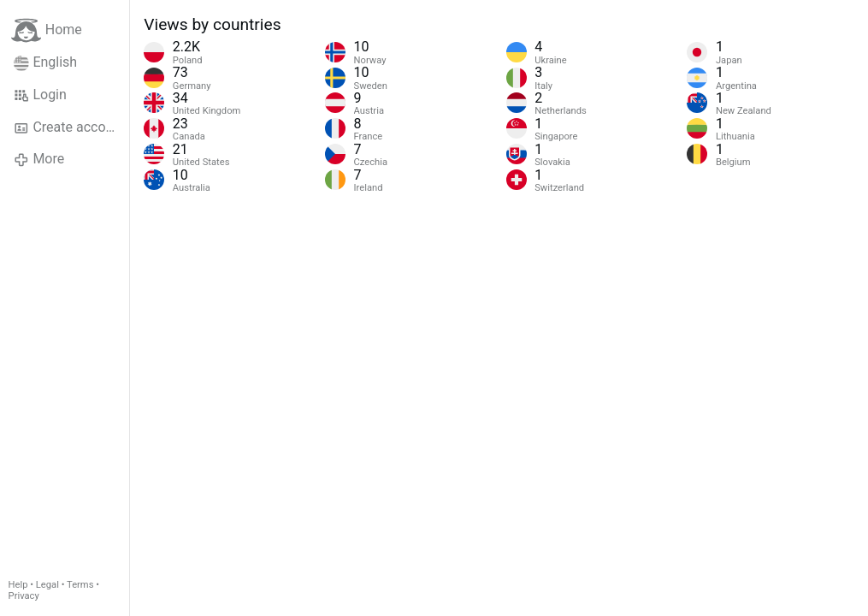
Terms (80, 585)
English (45, 62)
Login (40, 95)
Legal (47, 585)
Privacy (24, 596)
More (39, 159)
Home (47, 30)
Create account (69, 127)
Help (18, 585)
